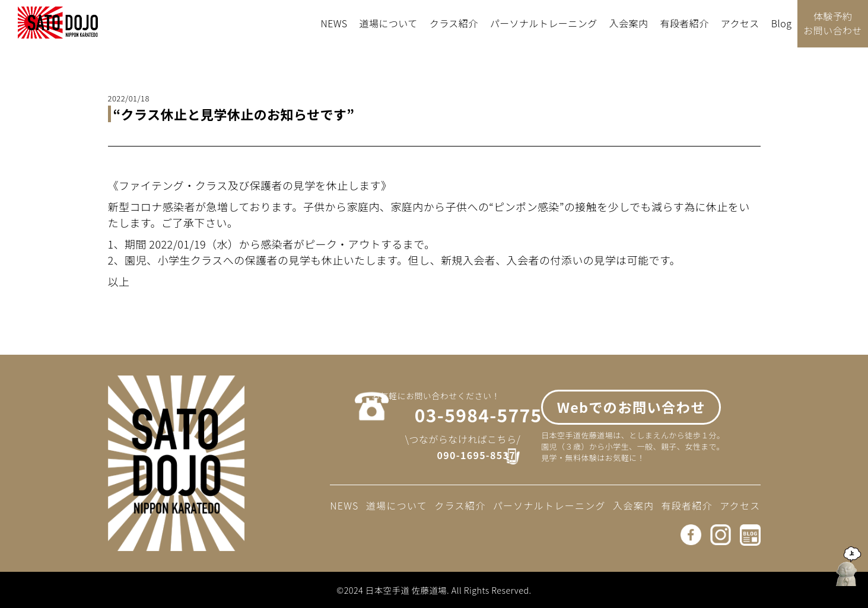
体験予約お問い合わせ (833, 23)
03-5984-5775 (460, 419)
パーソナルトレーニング (544, 23)
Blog (782, 23)
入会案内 (629, 23)
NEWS (334, 23)
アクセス (740, 23)
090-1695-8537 (467, 460)
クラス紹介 (454, 23)
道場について (389, 23)
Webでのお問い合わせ (631, 413)
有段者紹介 (684, 23)
